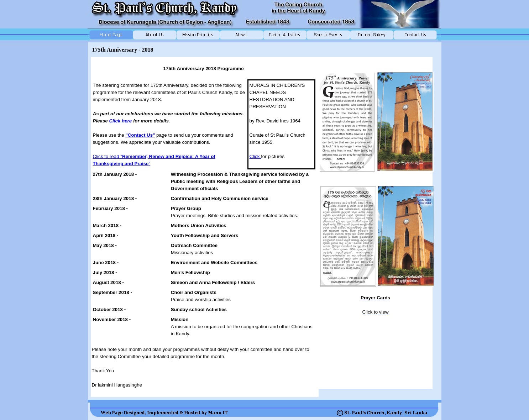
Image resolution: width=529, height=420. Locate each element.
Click (255, 156)
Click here (121, 121)
